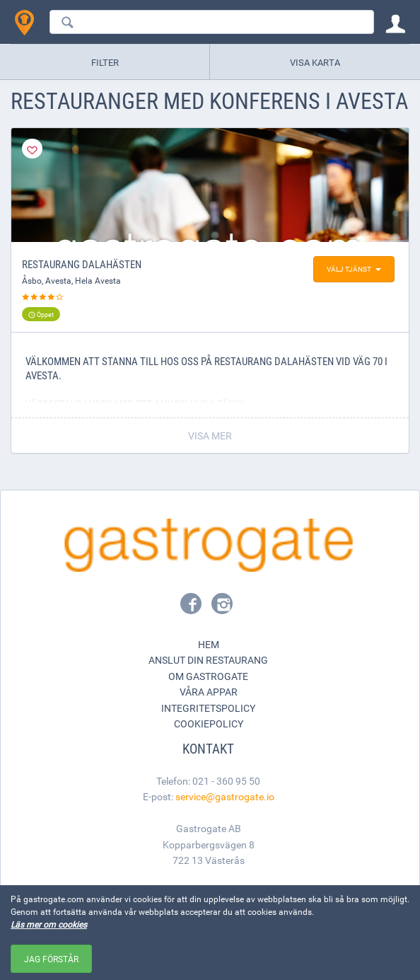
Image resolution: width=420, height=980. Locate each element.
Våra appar (209, 692)
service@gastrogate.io (225, 796)
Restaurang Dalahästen (82, 264)
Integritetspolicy (208, 708)
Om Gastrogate (208, 676)
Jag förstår (51, 959)
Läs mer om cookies (49, 924)
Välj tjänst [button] (354, 269)
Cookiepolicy (209, 724)
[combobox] (212, 22)
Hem (209, 644)
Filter (105, 62)
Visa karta (315, 62)
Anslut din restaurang (208, 660)
